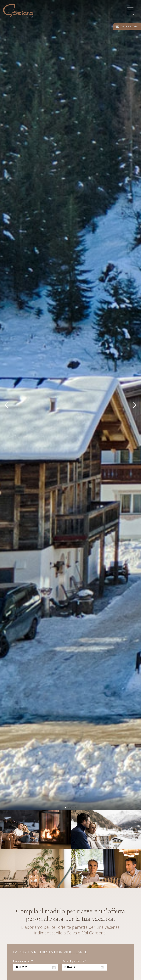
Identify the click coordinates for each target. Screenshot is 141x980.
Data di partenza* (74, 867)
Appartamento (23, 913)
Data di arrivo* (23, 867)
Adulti (17, 955)
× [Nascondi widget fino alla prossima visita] (10, 961)
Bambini (67, 955)
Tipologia (19, 942)
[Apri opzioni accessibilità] (7, 964)
